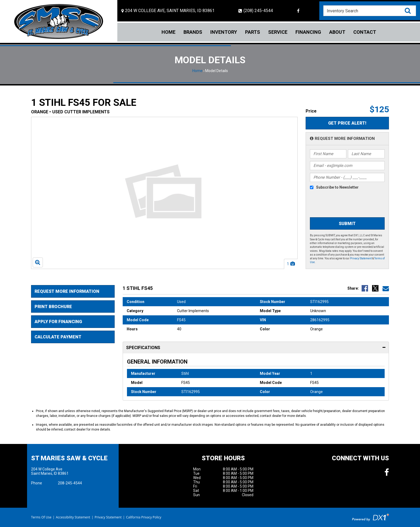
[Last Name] (366, 154)
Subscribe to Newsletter (337, 187)
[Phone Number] (347, 177)
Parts (253, 32)
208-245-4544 (70, 483)
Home (168, 32)
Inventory (224, 32)
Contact (365, 32)
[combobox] (370, 11)
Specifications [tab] (256, 348)
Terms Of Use (41, 517)
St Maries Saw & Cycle (69, 458)
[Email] (347, 166)
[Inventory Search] (370, 11)
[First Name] (328, 154)
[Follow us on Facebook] (298, 11)
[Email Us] (386, 288)
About (337, 32)
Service (278, 32)
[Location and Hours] (168, 11)
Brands (193, 32)
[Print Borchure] (73, 307)
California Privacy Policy (144, 517)
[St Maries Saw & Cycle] (59, 21)
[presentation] (341, 204)
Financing (308, 32)
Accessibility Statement (73, 517)
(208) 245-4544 (256, 11)
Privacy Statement (361, 258)
